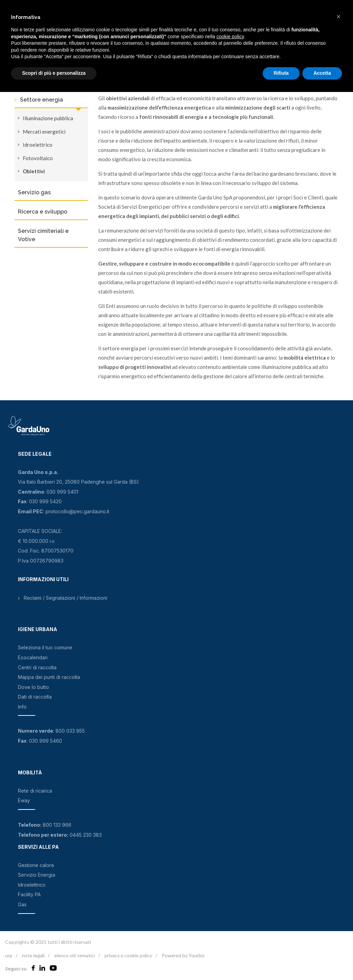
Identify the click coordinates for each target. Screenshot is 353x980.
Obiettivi (34, 171)
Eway (24, 800)
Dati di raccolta (35, 697)
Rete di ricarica (35, 791)
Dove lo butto (33, 687)
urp (9, 955)
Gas (22, 904)
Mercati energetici (44, 132)
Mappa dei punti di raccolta (49, 677)
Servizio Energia (37, 875)
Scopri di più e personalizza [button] (54, 73)
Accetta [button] (322, 73)
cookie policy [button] (230, 37)
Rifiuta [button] (281, 73)
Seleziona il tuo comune (45, 647)
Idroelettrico (38, 145)
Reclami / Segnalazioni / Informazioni (65, 598)
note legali (33, 955)
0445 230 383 (86, 835)
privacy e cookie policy (128, 955)
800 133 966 (57, 825)
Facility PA (29, 894)
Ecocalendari (33, 657)
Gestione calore (36, 865)
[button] (339, 17)
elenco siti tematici (74, 955)
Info (22, 707)
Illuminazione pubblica (48, 118)
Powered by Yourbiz (183, 955)
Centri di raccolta (37, 667)
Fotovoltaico (38, 158)
